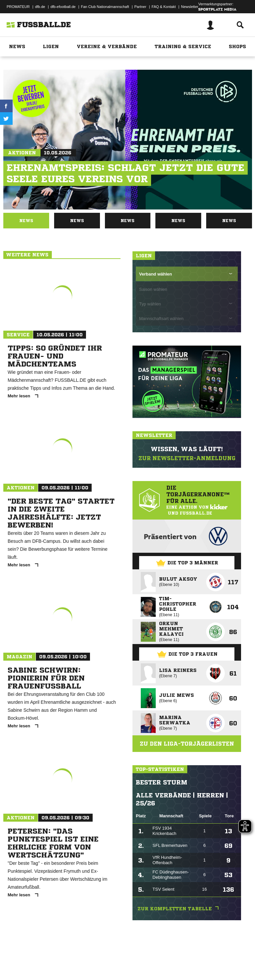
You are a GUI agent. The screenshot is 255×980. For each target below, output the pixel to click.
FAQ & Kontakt (164, 7)
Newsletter (190, 7)
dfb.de (40, 7)
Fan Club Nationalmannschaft (105, 7)
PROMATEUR (18, 7)
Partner (140, 7)
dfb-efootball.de (63, 7)
